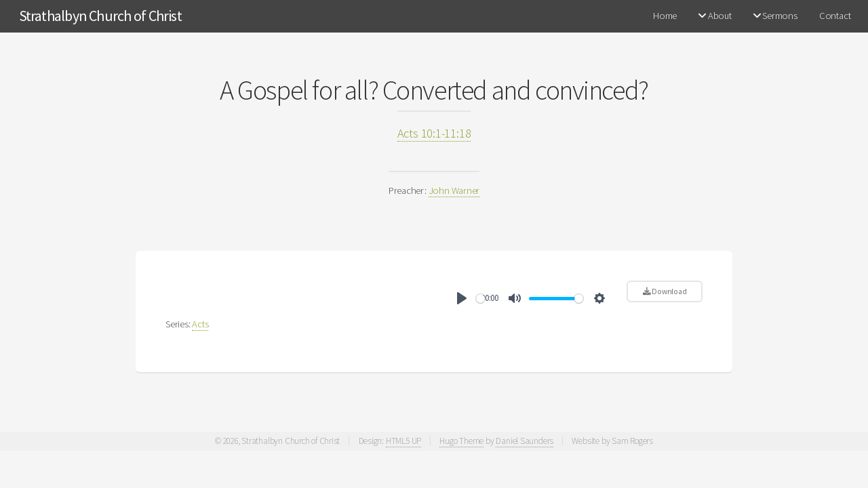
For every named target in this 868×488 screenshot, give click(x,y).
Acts (200, 324)
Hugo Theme (461, 441)
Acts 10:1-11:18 (434, 133)
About (715, 16)
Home (665, 16)
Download (665, 291)
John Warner (454, 190)
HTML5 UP (403, 441)
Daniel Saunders (525, 441)
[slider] (480, 299)
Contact (835, 16)
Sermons (775, 16)
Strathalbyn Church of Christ (100, 16)
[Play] (462, 298)
